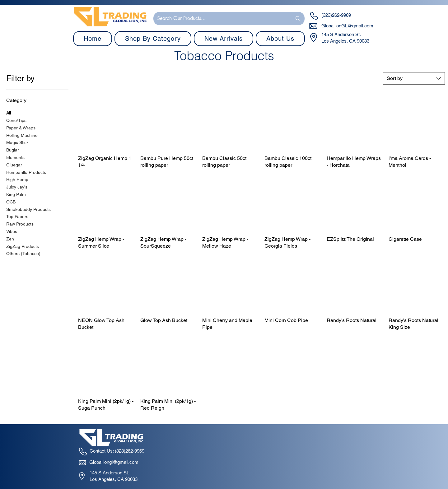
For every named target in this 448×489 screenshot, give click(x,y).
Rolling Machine (22, 135)
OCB (11, 201)
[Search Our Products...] (220, 19)
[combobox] (414, 78)
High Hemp (17, 179)
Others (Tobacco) (23, 253)
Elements (15, 157)
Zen (10, 238)
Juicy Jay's (17, 186)
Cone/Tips (16, 120)
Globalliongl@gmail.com (114, 462)
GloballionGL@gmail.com (347, 26)
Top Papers (17, 216)
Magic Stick (17, 142)
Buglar (13, 149)
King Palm (16, 194)
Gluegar (14, 164)
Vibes (12, 231)
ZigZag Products (23, 246)
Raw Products (20, 224)
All (9, 112)
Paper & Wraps (21, 127)
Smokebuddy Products (28, 209)
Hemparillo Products (26, 172)
